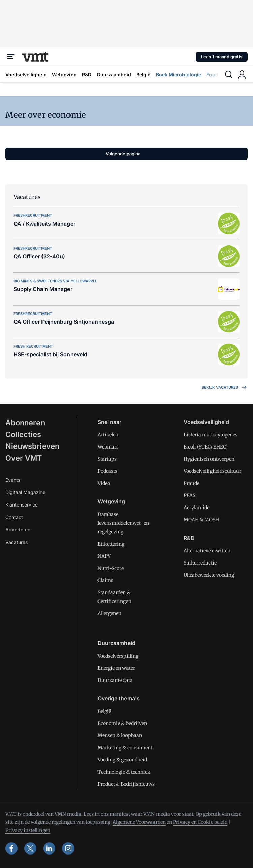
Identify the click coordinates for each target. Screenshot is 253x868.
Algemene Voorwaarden (139, 822)
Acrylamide (196, 508)
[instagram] (68, 848)
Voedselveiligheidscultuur (212, 471)
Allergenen (109, 613)
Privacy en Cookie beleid (200, 822)
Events (13, 480)
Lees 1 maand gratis (222, 57)
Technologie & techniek (124, 772)
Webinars (108, 447)
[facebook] (11, 848)
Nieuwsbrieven (32, 446)
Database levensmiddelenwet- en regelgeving (123, 523)
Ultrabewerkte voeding (209, 575)
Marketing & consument (125, 748)
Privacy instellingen (28, 830)
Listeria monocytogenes (210, 435)
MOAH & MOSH (201, 520)
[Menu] (11, 57)
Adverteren (18, 530)
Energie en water (116, 668)
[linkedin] (49, 848)
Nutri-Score (111, 568)
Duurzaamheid (114, 74)
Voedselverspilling (118, 656)
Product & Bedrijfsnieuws (126, 784)
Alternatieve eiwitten (207, 551)
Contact (14, 517)
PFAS (189, 495)
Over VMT (24, 458)
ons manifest (115, 814)
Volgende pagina (123, 154)
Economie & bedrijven (122, 723)
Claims (105, 580)
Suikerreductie (200, 563)
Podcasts (107, 471)
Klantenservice (22, 505)
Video (104, 483)
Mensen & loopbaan (120, 735)
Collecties (23, 434)
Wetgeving (64, 74)
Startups (107, 459)
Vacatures (17, 542)
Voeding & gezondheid (122, 760)
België (143, 74)
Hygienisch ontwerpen (209, 459)
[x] (30, 848)
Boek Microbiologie (178, 74)
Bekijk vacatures (225, 387)
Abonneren (25, 423)
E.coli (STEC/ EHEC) (206, 447)
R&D (87, 74)
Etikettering (111, 544)
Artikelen (108, 435)
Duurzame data (115, 680)
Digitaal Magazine (25, 492)
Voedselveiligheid (26, 74)
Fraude (191, 483)
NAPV (104, 556)
